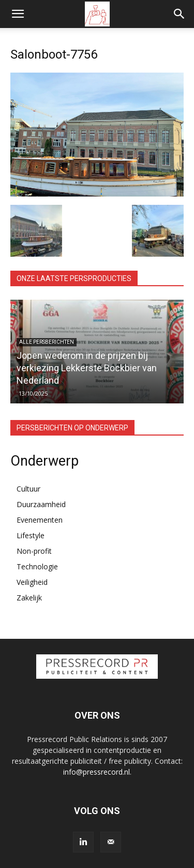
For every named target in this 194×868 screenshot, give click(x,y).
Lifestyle (31, 535)
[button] (18, 14)
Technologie (37, 566)
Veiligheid (32, 582)
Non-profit (34, 551)
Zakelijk (29, 598)
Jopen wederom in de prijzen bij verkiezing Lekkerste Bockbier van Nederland (87, 368)
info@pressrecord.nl (96, 772)
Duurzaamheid (41, 504)
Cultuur (28, 489)
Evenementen (40, 520)
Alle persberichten (47, 342)
